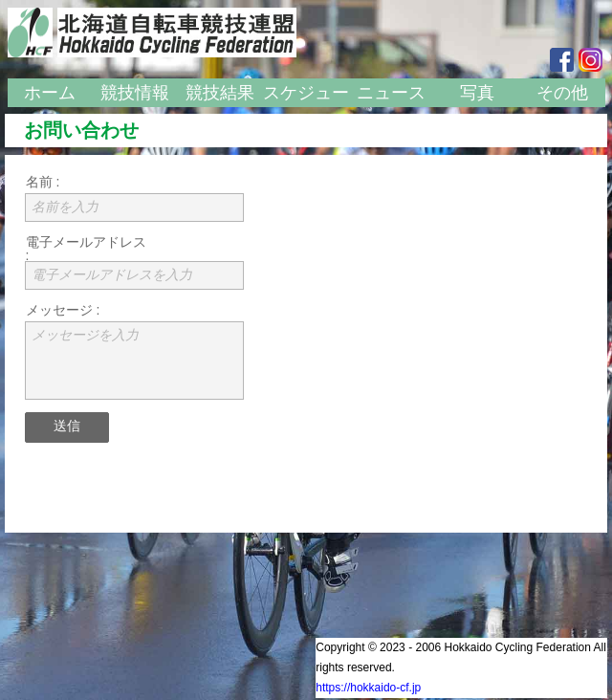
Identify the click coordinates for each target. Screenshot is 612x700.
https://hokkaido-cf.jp (368, 688)
